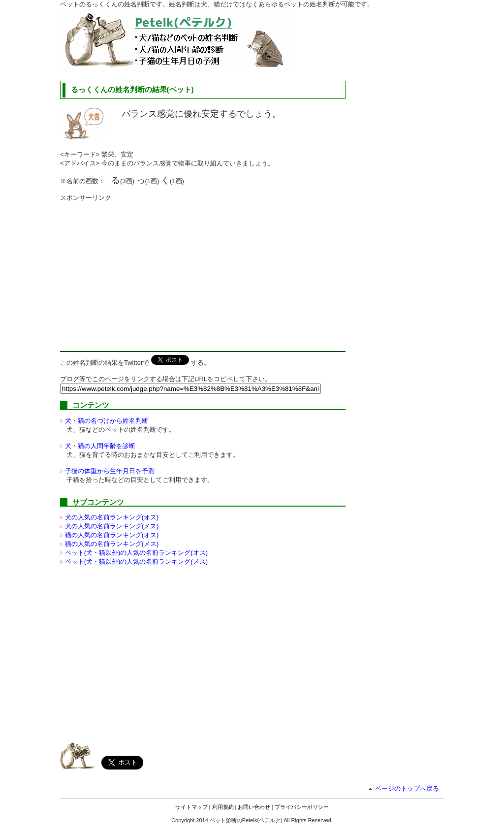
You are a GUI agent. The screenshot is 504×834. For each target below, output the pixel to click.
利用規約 (223, 807)
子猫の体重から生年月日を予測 (110, 471)
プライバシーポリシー (302, 807)
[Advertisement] (143, 271)
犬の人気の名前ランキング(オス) (112, 517)
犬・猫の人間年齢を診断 (100, 446)
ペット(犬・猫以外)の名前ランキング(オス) (136, 553)
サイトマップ (191, 807)
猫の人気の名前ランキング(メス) (112, 544)
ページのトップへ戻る (407, 788)
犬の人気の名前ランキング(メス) (112, 526)
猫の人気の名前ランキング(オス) (112, 535)
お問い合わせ (254, 807)
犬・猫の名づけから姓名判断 (107, 421)
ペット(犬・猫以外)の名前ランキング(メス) (136, 561)
